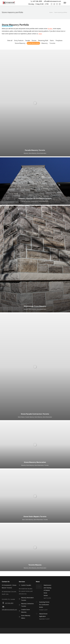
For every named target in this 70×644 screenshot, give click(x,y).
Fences (34, 40)
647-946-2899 (9, 603)
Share (40, 34)
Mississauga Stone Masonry (35, 306)
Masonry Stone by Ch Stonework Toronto (35, 199)
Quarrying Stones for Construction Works (44, 605)
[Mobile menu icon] (65, 3)
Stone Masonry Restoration (35, 462)
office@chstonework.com (9, 610)
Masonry (45, 43)
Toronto (52, 43)
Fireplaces (59, 40)
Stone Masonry (20, 43)
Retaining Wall (43, 40)
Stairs (52, 40)
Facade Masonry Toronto (35, 150)
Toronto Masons (35, 565)
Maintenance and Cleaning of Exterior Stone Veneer (47, 590)
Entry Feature (19, 40)
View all (10, 40)
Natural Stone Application (43, 615)
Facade (28, 40)
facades (50, 29)
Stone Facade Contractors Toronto (35, 414)
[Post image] (39, 587)
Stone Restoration (33, 43)
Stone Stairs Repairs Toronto (35, 517)
